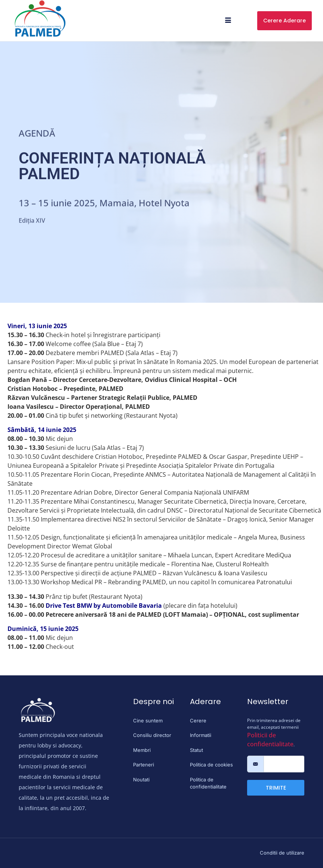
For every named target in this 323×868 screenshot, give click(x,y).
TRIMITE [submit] (276, 788)
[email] (284, 764)
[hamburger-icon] (228, 21)
